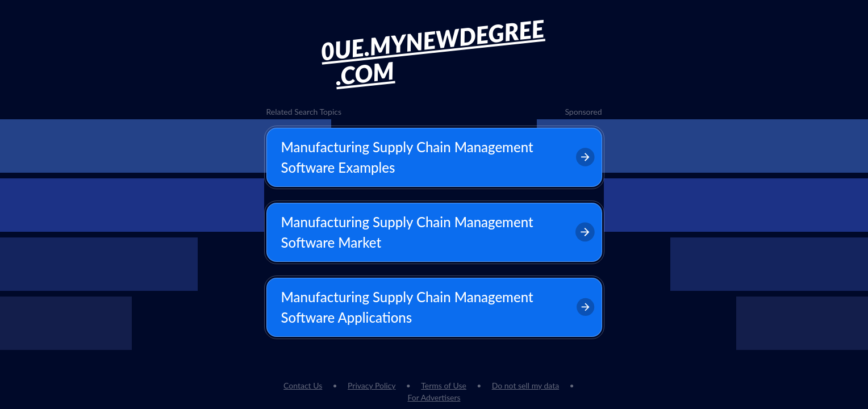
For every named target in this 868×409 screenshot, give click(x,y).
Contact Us (303, 385)
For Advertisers (434, 397)
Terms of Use (444, 385)
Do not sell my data (525, 385)
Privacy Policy (372, 385)
